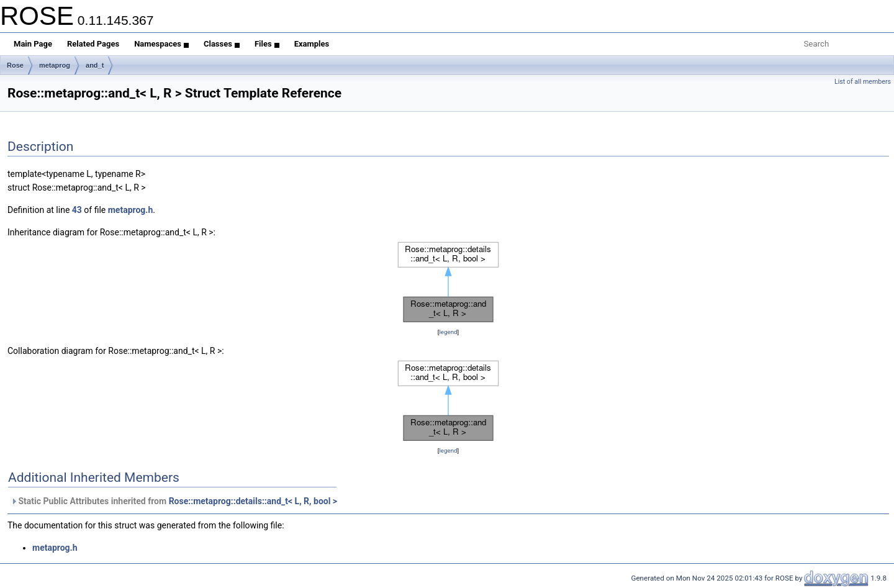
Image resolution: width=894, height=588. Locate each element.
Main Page (33, 44)
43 (77, 210)
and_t (95, 65)
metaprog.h (131, 210)
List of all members (863, 82)
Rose (15, 65)
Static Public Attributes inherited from (174, 501)
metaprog (55, 65)
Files (267, 44)
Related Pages (93, 44)
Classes (222, 44)
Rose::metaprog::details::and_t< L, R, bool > (253, 501)
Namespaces (161, 44)
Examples (312, 44)
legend (448, 332)
